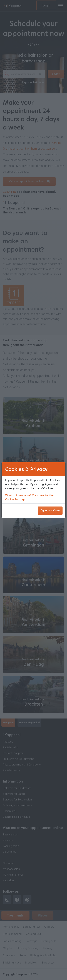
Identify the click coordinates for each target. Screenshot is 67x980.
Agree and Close (50, 511)
